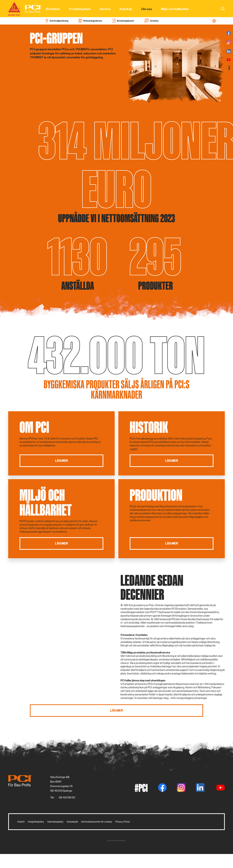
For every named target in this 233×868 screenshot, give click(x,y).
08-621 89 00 (67, 797)
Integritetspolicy (36, 822)
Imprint (21, 822)
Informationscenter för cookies (97, 822)
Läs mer (62, 461)
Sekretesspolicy (55, 822)
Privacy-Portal (123, 822)
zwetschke (122, 841)
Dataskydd (72, 822)
